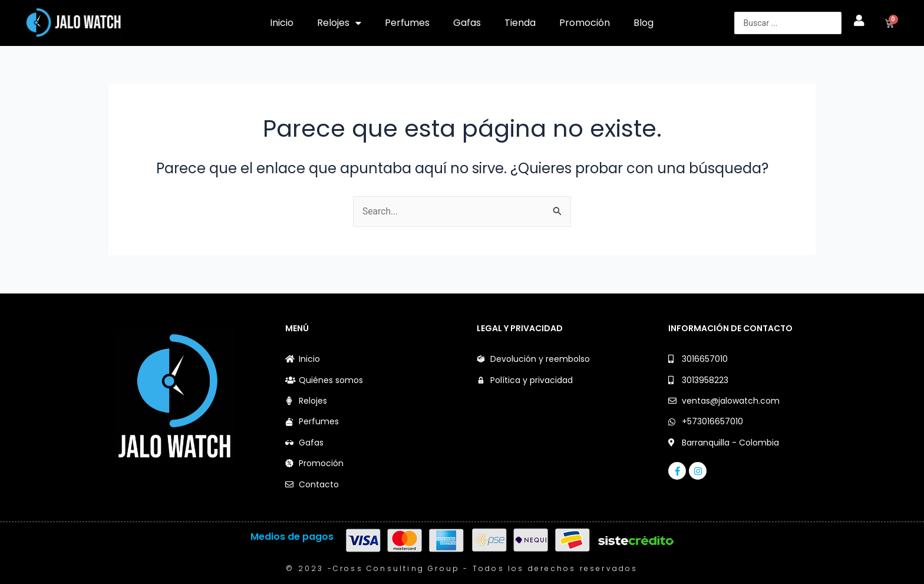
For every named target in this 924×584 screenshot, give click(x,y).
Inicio (282, 23)
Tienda (520, 23)
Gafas (467, 23)
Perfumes (407, 23)
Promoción (585, 23)
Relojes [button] (339, 23)
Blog (643, 23)
